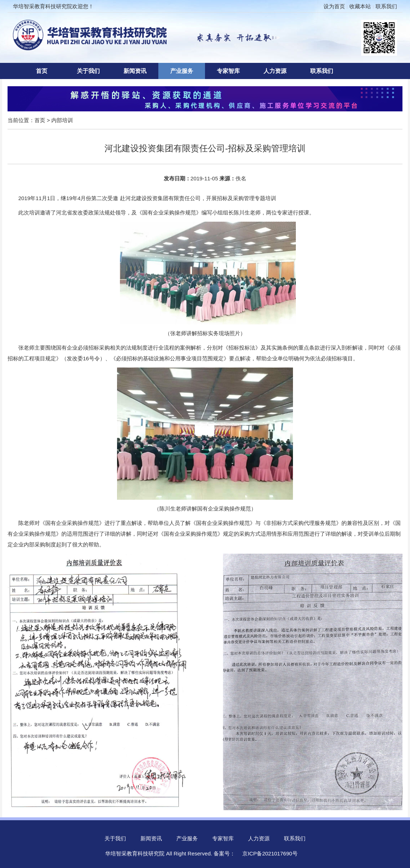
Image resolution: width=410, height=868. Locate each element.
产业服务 (182, 71)
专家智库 (228, 71)
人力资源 (275, 71)
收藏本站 (360, 6)
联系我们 (386, 6)
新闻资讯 (135, 71)
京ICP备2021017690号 (270, 853)
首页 (42, 71)
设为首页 (334, 6)
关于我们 (88, 71)
